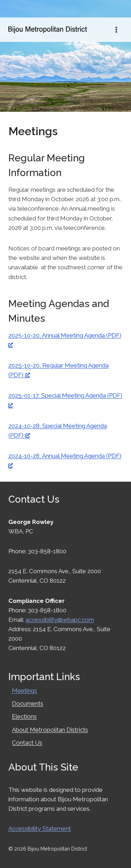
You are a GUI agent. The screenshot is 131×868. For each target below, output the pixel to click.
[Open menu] (116, 30)
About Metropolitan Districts (50, 730)
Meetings (24, 691)
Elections (24, 716)
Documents (28, 703)
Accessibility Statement (40, 829)
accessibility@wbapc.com (60, 620)
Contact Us (27, 743)
